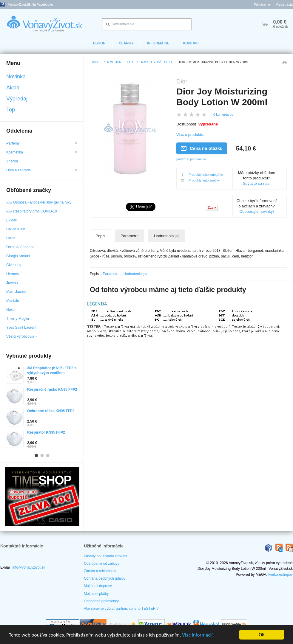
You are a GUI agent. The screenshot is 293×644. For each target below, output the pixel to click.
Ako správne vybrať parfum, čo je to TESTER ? (121, 609)
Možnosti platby (96, 594)
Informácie (158, 43)
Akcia (13, 88)
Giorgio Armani (18, 256)
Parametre (130, 236)
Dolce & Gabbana (20, 247)
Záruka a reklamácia (100, 571)
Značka (13, 161)
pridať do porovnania (191, 159)
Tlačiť (284, 64)
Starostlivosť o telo (155, 62)
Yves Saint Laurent (21, 328)
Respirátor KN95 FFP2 (46, 432)
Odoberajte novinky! (257, 211)
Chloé (11, 238)
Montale (13, 301)
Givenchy (14, 265)
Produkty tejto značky (201, 180)
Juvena (12, 283)
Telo (129, 62)
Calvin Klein (16, 229)
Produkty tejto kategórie (202, 175)
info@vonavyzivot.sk (29, 567)
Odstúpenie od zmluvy (102, 564)
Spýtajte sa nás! (257, 183)
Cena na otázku (202, 148)
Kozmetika (112, 62)
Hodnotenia (166, 236)
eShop (99, 43)
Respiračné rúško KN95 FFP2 (52, 389)
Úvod (95, 62)
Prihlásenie (262, 4)
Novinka (16, 77)
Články (126, 43)
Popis (100, 236)
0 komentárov (223, 114)
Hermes (13, 274)
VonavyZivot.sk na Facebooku (27, 4)
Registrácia (284, 4)
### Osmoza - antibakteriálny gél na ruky (39, 202)
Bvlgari (12, 220)
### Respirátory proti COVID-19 (32, 211)
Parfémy (42, 143)
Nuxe (10, 310)
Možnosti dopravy (98, 586)
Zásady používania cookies (105, 556)
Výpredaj (17, 99)
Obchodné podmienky (101, 601)
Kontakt (192, 43)
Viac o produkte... (191, 135)
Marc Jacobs (16, 292)
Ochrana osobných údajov (105, 578)
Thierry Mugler (18, 319)
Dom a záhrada (42, 170)
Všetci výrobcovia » (22, 336)
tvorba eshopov (280, 575)
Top (11, 110)
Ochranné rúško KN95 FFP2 (51, 411)
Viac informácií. (198, 635)
